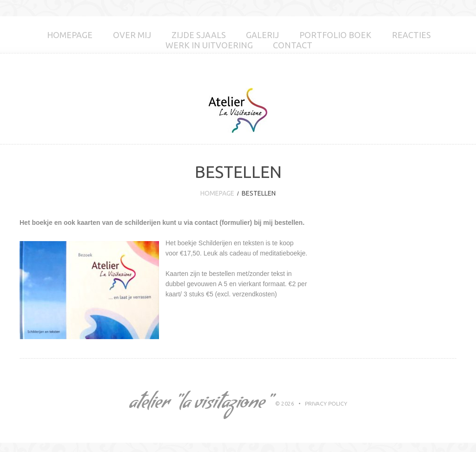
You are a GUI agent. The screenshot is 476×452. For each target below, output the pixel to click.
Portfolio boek (335, 35)
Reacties (411, 35)
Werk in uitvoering (209, 45)
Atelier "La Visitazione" (200, 405)
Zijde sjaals (199, 35)
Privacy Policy (326, 403)
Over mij (132, 35)
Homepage (70, 35)
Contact (293, 45)
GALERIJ (262, 35)
